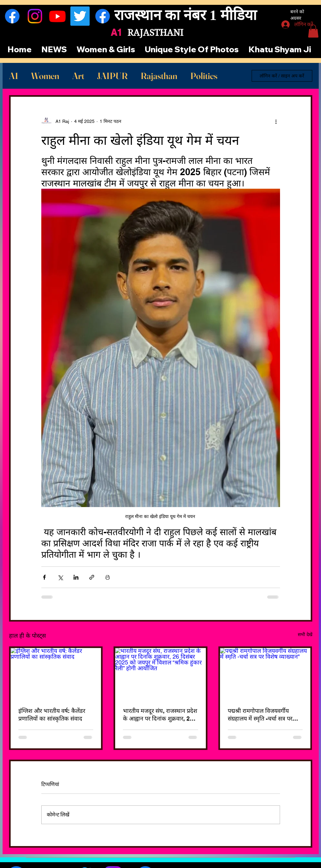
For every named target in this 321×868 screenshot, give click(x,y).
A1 (14, 76)
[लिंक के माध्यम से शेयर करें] (92, 577)
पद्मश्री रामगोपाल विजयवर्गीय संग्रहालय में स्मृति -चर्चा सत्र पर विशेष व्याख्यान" (260, 715)
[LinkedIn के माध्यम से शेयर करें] (76, 577)
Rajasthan (159, 76)
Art (78, 76)
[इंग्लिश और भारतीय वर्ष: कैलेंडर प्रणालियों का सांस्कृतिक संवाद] (56, 673)
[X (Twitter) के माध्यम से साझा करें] (60, 577)
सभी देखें (305, 634)
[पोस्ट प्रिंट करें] (108, 577)
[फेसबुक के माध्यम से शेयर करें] (44, 577)
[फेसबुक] (12, 16)
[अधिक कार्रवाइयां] (276, 121)
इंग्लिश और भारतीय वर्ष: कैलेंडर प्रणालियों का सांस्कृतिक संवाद (52, 715)
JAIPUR (112, 76)
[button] (313, 31)
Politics (204, 76)
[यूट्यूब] (57, 16)
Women (45, 76)
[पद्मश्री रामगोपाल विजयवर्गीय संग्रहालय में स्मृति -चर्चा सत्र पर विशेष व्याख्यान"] (265, 673)
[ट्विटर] (80, 16)
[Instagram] (35, 16)
